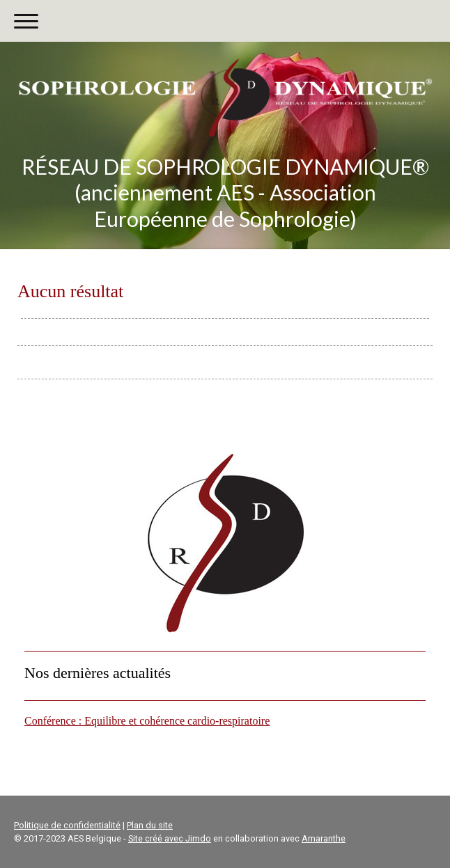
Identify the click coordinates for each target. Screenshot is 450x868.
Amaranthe (324, 838)
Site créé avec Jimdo (170, 838)
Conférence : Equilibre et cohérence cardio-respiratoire (147, 721)
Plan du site (150, 825)
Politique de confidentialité (67, 825)
